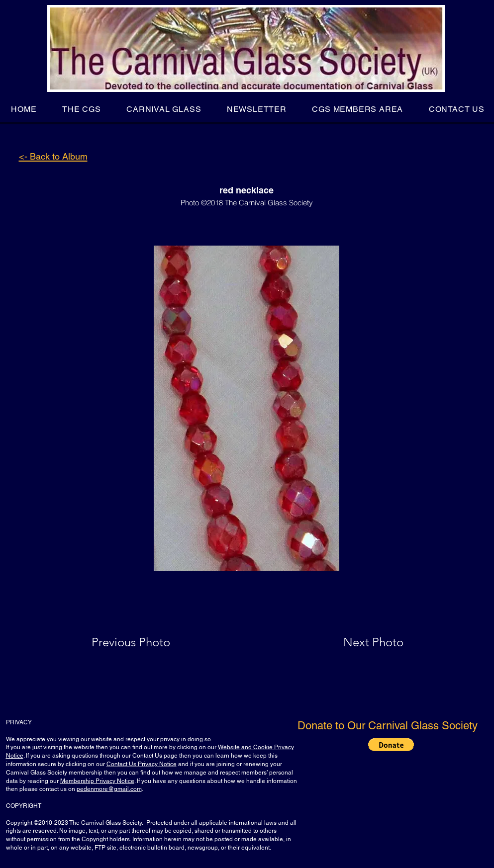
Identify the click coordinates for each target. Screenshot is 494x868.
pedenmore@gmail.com (109, 789)
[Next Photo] (354, 642)
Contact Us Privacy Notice (142, 764)
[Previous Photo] (145, 642)
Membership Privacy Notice (97, 781)
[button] (81, 109)
